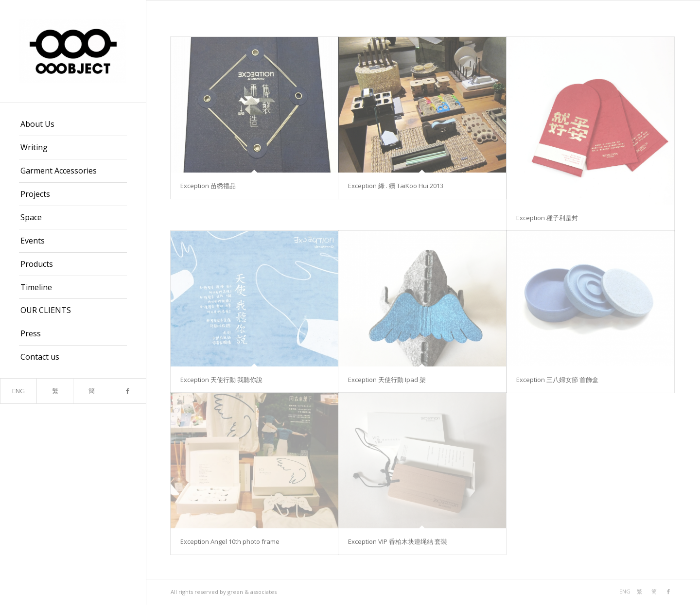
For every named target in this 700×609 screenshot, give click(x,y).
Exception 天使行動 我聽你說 (221, 380)
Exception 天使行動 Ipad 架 (387, 380)
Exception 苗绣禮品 (208, 186)
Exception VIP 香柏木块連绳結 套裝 (398, 541)
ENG (18, 391)
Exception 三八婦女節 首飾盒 (557, 380)
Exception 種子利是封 (547, 218)
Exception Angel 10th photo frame (230, 541)
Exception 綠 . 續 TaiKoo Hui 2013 (396, 186)
